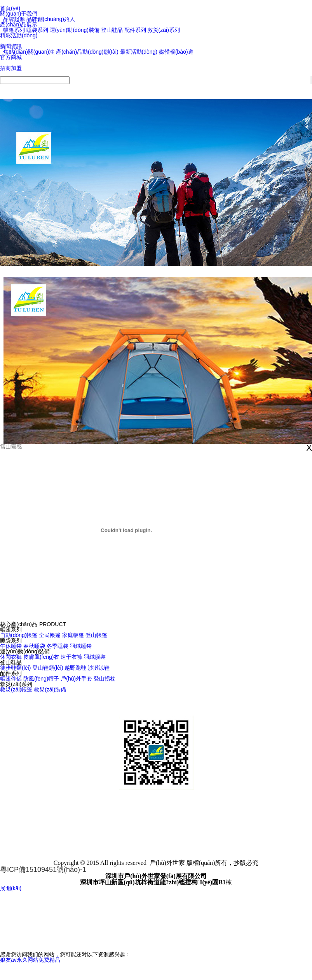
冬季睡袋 (58, 646)
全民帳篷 (50, 635)
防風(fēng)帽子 (41, 679)
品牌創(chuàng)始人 (51, 19)
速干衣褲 (71, 657)
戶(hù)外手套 (76, 679)
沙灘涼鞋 (99, 668)
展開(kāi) (11, 888)
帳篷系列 (14, 30)
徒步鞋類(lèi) (15, 668)
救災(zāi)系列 (164, 30)
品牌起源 (14, 19)
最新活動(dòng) (139, 52)
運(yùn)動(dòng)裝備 (75, 30)
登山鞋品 (112, 30)
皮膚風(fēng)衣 (41, 657)
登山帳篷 (96, 635)
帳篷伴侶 (11, 679)
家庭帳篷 (73, 635)
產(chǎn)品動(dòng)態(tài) (87, 52)
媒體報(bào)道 (176, 52)
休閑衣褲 (11, 657)
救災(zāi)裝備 (50, 689)
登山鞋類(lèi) (48, 668)
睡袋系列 (37, 30)
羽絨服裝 (95, 657)
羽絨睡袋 (81, 646)
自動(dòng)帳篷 (19, 635)
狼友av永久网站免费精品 (30, 960)
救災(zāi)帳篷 (16, 689)
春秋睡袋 (34, 646)
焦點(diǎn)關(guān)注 (29, 52)
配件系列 (135, 30)
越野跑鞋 (75, 668)
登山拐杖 (105, 679)
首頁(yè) (10, 8)
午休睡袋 (11, 646)
